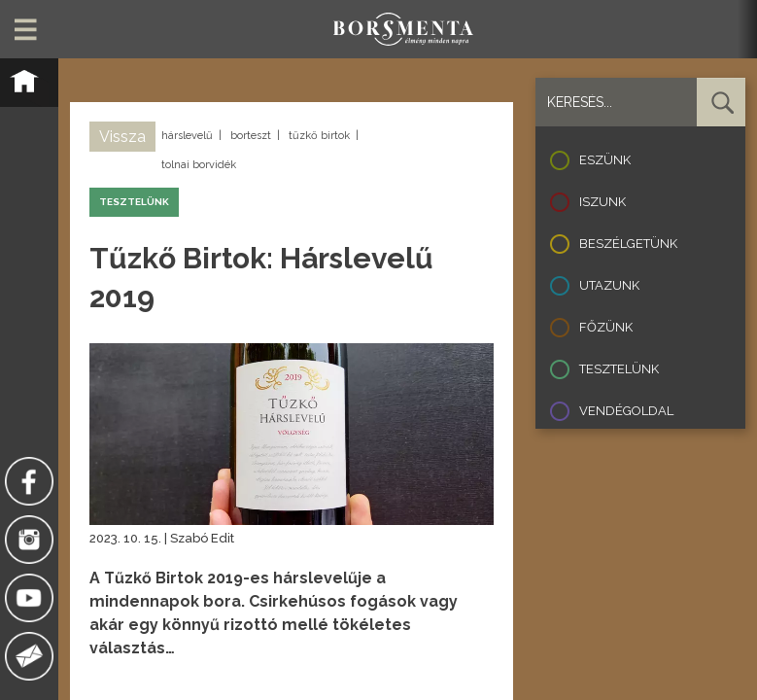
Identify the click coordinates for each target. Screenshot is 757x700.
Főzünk (606, 327)
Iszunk (602, 202)
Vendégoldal (626, 411)
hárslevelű (187, 136)
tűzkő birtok (319, 136)
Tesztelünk (619, 369)
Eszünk (605, 160)
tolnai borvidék (199, 165)
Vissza (122, 137)
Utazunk (609, 285)
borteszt (251, 136)
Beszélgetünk (628, 244)
